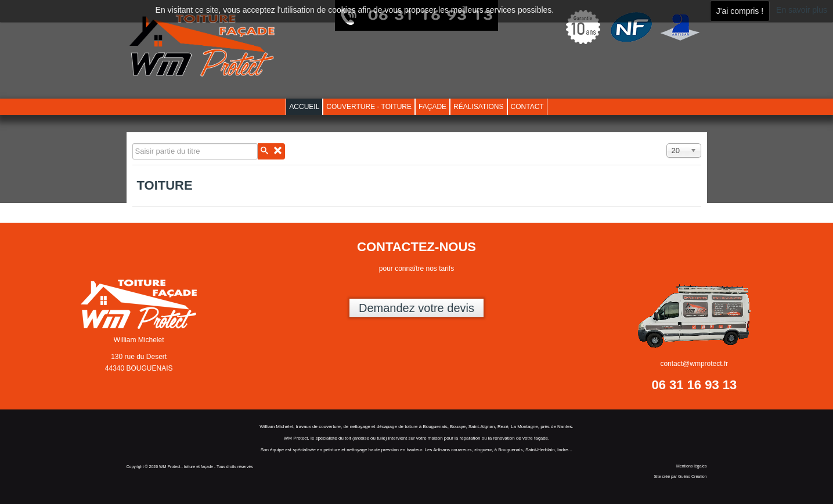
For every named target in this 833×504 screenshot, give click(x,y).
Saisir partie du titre (133, 144)
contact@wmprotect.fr (694, 364)
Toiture (165, 185)
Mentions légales (692, 466)
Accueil (304, 107)
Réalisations (478, 107)
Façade (432, 107)
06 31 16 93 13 (694, 385)
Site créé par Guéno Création (680, 476)
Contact (527, 107)
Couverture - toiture (369, 107)
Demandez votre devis (416, 308)
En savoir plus (802, 10)
